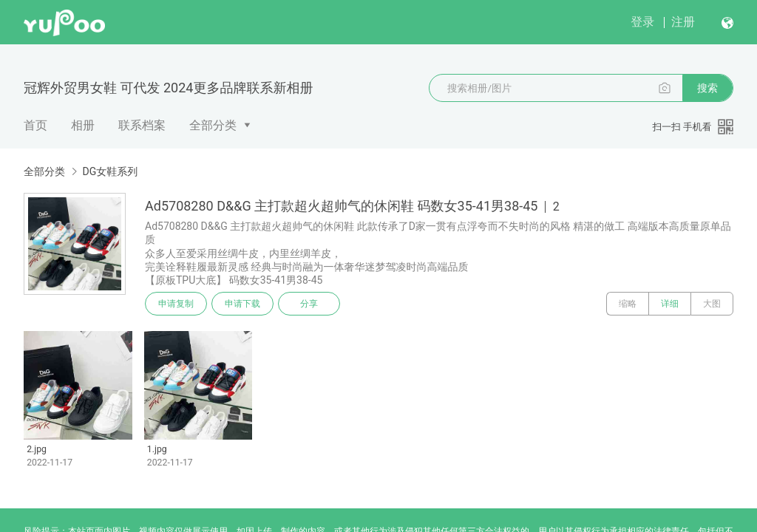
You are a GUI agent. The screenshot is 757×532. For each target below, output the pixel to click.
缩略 (628, 304)
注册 (683, 22)
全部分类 (213, 125)
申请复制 (176, 304)
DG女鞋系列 (110, 171)
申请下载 (242, 304)
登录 (642, 22)
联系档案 (142, 125)
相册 (83, 125)
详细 (670, 304)
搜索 (707, 88)
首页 (35, 125)
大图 (712, 304)
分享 (309, 304)
